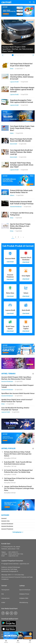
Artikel (3, 603)
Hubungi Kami (5, 598)
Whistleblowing (24, 603)
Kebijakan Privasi (24, 594)
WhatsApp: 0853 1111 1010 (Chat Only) (13, 575)
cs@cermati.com (13, 556)
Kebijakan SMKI (24, 598)
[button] (3, 55)
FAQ (3, 594)
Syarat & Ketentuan (25, 590)
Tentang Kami (5, 590)
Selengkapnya (18, 532)
